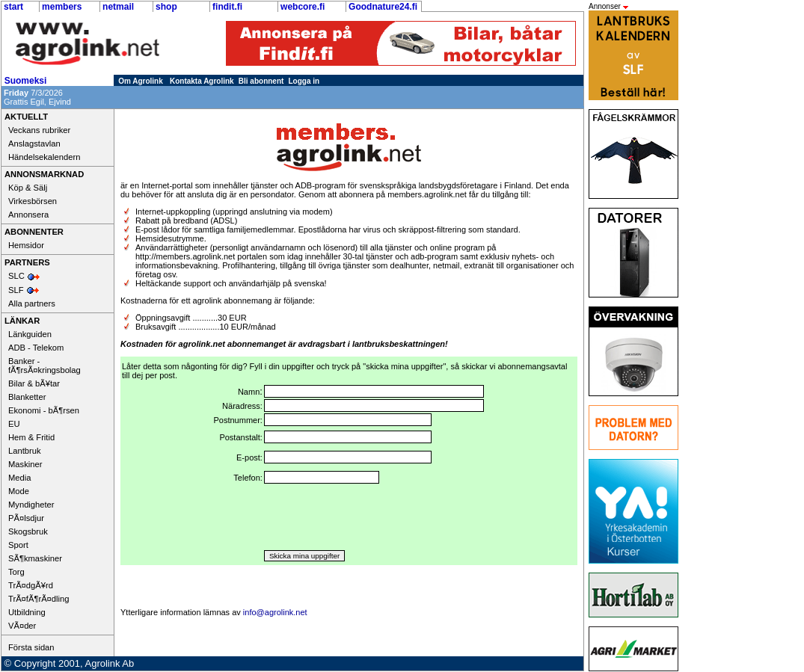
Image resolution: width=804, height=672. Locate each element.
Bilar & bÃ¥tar (34, 383)
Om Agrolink (141, 81)
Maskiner (25, 464)
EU (14, 424)
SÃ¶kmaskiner (35, 558)
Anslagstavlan (34, 144)
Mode (19, 491)
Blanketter (27, 397)
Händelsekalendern (44, 157)
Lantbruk (25, 451)
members (62, 7)
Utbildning (27, 612)
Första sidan (31, 647)
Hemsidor (26, 245)
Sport (18, 545)
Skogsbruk (28, 531)
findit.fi (227, 7)
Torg (16, 572)
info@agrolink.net (275, 612)
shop (166, 7)
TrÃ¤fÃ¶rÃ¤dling (39, 599)
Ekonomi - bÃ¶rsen (44, 410)
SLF (16, 290)
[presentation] (378, 517)
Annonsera (28, 215)
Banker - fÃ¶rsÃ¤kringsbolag (45, 366)
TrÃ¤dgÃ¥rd (31, 585)
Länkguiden (30, 334)
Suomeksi (26, 81)
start (13, 7)
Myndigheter (31, 505)
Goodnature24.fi (383, 7)
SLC (16, 276)
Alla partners (32, 303)
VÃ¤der (22, 626)
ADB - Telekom (36, 348)
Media (19, 478)
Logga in (304, 81)
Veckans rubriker (39, 130)
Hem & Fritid (31, 437)
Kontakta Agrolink (202, 81)
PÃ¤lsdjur (26, 518)
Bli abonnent (261, 81)
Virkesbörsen (33, 201)
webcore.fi (303, 7)
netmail (118, 7)
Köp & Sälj (28, 188)
